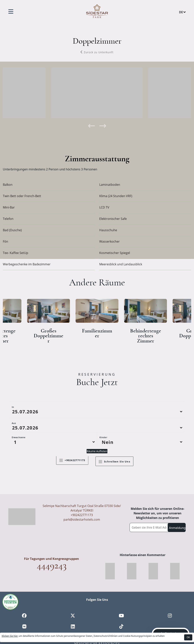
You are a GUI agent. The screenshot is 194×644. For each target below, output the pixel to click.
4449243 (52, 565)
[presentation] (91, 126)
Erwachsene (19, 453)
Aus (14, 439)
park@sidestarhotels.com (82, 519)
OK (188, 637)
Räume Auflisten (97, 467)
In (13, 423)
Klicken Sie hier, (10, 636)
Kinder (103, 453)
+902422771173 (82, 515)
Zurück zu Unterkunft (97, 52)
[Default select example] (53, 458)
